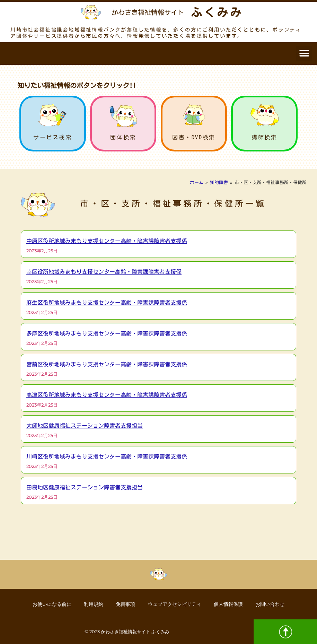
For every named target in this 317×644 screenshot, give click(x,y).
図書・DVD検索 (194, 137)
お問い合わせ (273, 604)
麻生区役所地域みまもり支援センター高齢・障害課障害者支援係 (107, 303)
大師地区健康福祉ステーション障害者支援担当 (85, 426)
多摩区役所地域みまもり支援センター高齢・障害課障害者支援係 (107, 333)
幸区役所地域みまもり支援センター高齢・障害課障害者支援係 (104, 272)
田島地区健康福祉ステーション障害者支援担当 (85, 487)
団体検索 (123, 137)
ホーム (197, 182)
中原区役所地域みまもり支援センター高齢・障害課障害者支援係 (107, 241)
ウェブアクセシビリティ (175, 604)
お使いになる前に (49, 604)
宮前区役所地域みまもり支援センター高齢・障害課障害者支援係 (107, 364)
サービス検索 (53, 137)
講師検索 (264, 137)
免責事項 (125, 604)
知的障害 (219, 182)
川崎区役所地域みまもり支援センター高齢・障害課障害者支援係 (107, 456)
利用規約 (92, 604)
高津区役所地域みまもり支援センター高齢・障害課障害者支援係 (107, 395)
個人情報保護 (230, 604)
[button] (304, 54)
